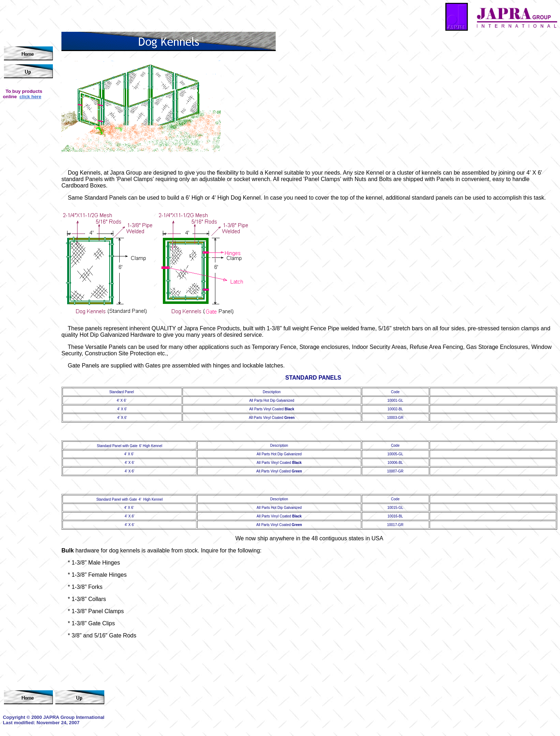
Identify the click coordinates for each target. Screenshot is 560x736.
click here (30, 97)
